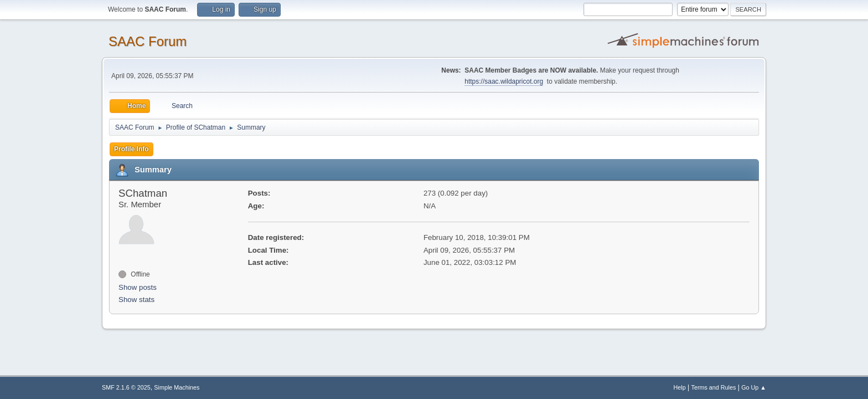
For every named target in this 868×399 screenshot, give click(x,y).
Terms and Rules (714, 387)
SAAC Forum (148, 41)
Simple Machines (177, 387)
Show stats (136, 300)
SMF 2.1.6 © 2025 (126, 387)
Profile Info (131, 149)
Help (680, 387)
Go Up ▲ (754, 387)
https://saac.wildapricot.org (504, 81)
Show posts (138, 287)
